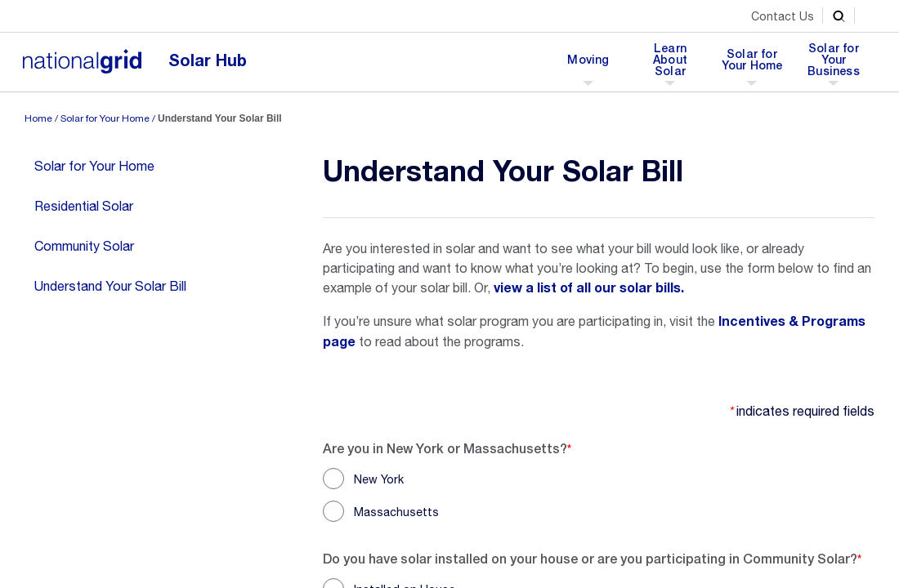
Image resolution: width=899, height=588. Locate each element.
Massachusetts (396, 512)
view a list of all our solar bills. (589, 288)
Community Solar (84, 246)
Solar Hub (208, 61)
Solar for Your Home (752, 65)
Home (38, 118)
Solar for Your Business (834, 65)
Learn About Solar (674, 65)
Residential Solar (84, 206)
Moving (588, 65)
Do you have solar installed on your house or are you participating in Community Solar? (590, 558)
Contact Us (783, 16)
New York (379, 479)
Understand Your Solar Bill (110, 286)
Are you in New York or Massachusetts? (445, 448)
